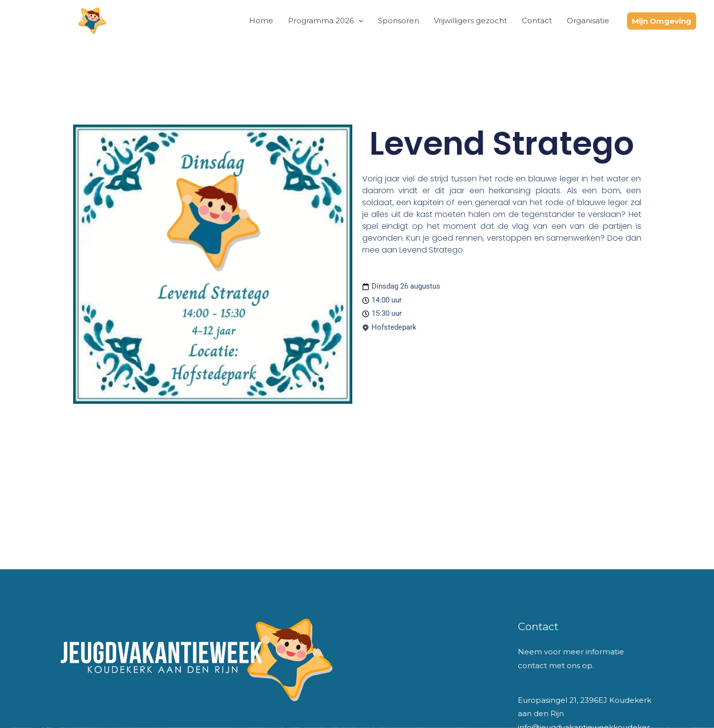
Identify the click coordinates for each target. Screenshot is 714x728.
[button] (358, 21)
